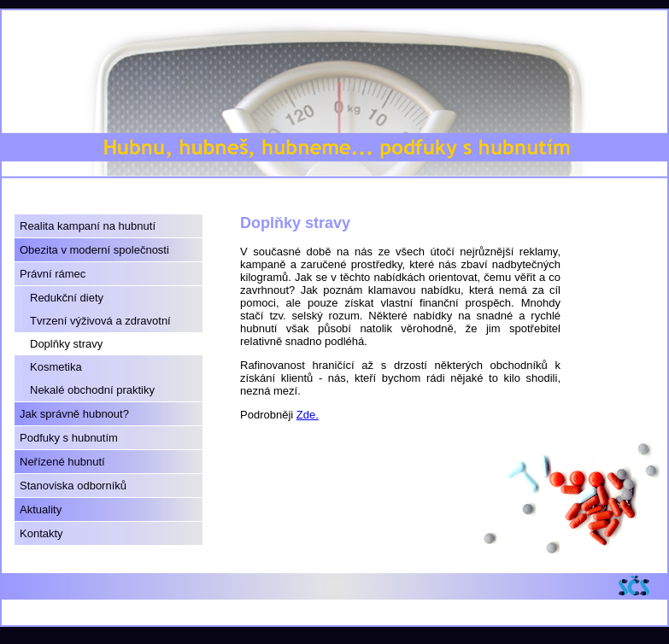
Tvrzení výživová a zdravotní (100, 321)
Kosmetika (56, 367)
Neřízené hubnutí (62, 462)
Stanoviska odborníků (73, 486)
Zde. (308, 415)
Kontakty (41, 533)
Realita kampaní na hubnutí (88, 226)
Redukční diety (67, 298)
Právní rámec (53, 274)
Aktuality (41, 509)
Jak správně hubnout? (74, 414)
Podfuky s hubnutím (69, 438)
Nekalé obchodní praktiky (92, 390)
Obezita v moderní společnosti (94, 250)
